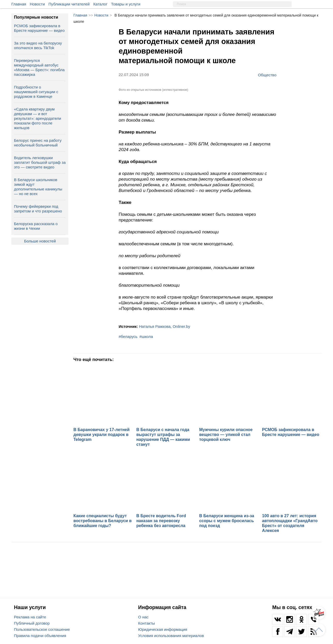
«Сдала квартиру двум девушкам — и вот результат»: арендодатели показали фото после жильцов (37, 118)
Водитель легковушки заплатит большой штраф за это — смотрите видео (40, 162)
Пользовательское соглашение (42, 629)
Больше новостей (40, 241)
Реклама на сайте (30, 617)
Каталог (100, 4)
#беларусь (128, 336)
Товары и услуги (126, 4)
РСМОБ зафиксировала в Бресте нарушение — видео (39, 28)
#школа (146, 336)
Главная (19, 4)
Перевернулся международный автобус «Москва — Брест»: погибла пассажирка (39, 67)
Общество (267, 75)
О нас (143, 617)
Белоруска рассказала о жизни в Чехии (36, 226)
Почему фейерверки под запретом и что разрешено (38, 209)
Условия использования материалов (171, 636)
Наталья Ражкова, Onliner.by (165, 326)
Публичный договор (32, 623)
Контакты (146, 623)
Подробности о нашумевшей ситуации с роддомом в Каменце (36, 92)
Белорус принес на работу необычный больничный (38, 143)
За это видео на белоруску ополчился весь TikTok (38, 45)
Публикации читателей (69, 4)
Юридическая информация (163, 629)
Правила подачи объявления (40, 636)
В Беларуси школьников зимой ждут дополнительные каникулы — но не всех (38, 187)
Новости (37, 4)
